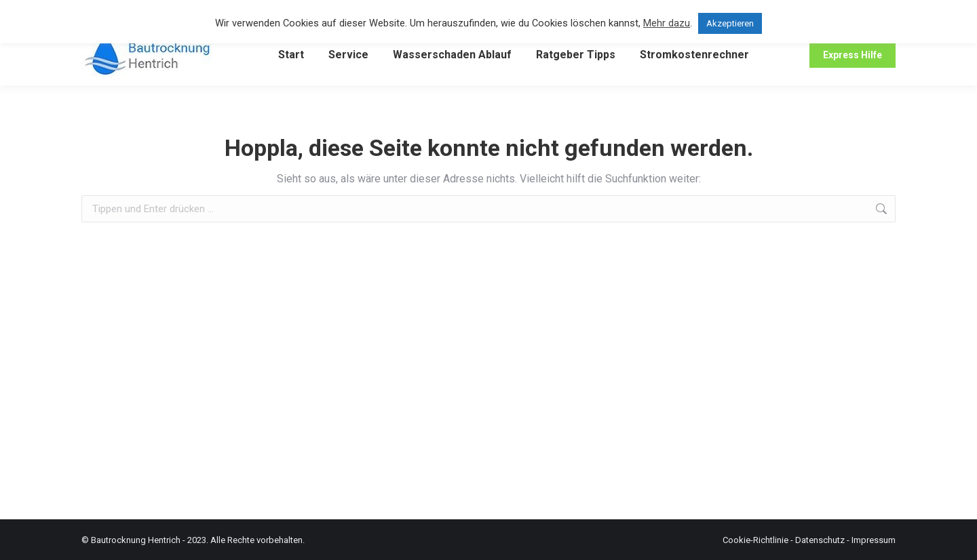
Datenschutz (820, 540)
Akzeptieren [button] (730, 23)
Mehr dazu (667, 23)
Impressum (874, 540)
